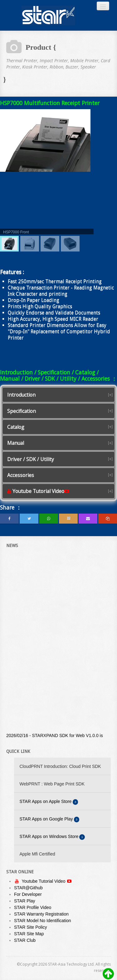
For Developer (28, 894)
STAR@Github (28, 888)
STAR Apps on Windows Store (52, 837)
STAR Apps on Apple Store (49, 802)
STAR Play (24, 901)
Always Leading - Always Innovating (48, 15)
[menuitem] (9, 244)
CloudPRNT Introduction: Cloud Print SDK (60, 766)
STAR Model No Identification (43, 921)
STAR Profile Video (33, 907)
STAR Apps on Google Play (50, 819)
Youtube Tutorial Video (44, 881)
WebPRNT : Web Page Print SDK (52, 784)
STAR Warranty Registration (41, 914)
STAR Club (25, 940)
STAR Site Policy (31, 927)
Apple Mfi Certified (37, 854)
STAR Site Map (29, 934)
